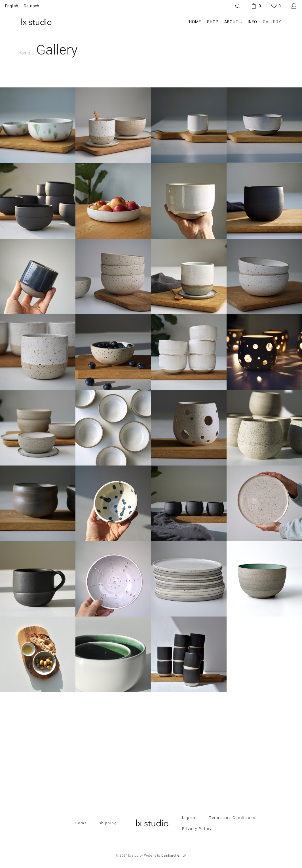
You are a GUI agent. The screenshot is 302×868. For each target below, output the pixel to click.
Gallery (272, 22)
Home (195, 22)
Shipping (108, 823)
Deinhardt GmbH (174, 856)
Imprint (190, 818)
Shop (213, 22)
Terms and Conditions (233, 818)
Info (253, 22)
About (233, 22)
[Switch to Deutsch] (31, 6)
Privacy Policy (197, 829)
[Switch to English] (12, 6)
